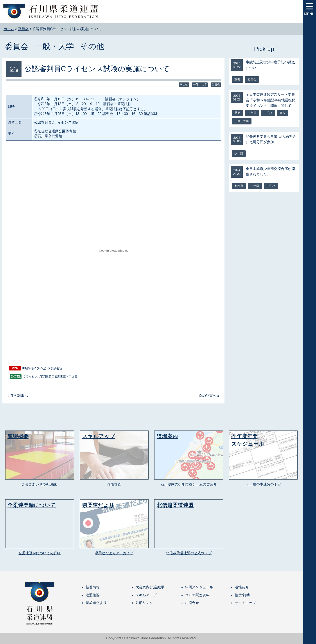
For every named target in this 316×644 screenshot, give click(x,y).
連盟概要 (93, 595)
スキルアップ (146, 595)
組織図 (52, 484)
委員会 (16, 46)
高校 (283, 113)
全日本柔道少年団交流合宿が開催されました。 (270, 172)
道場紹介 (242, 587)
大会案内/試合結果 (150, 587)
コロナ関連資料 (197, 595)
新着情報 (93, 587)
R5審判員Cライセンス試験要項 (42, 368)
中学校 (268, 113)
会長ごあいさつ (34, 484)
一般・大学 (54, 46)
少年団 (252, 113)
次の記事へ (208, 396)
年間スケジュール (199, 587)
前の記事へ (19, 396)
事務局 (239, 186)
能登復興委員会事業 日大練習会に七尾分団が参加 (271, 139)
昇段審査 (114, 484)
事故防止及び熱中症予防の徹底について (270, 65)
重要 (237, 79)
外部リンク (144, 603)
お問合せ (192, 603)
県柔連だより (96, 603)
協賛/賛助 (242, 595)
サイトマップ (245, 603)
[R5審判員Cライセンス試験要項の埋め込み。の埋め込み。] (113, 251)
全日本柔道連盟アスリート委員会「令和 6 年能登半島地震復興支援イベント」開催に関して (271, 100)
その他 (92, 46)
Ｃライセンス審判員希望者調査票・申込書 (50, 377)
